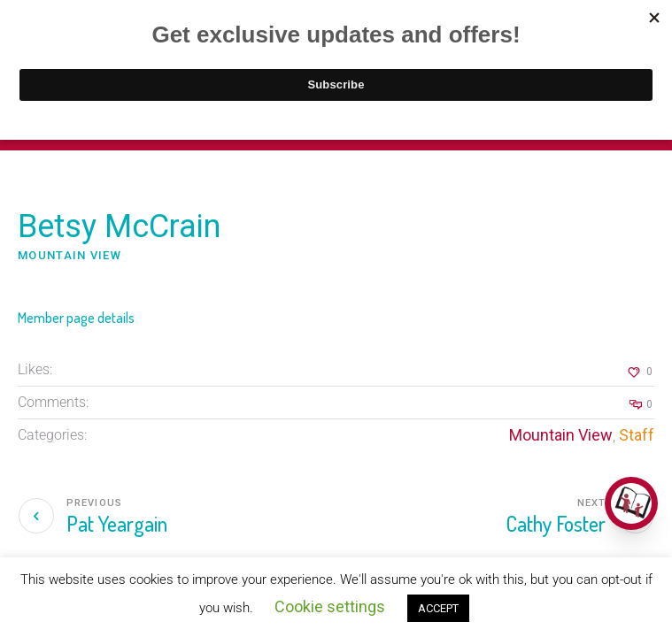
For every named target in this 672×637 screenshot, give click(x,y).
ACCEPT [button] (438, 608)
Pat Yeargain (117, 523)
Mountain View (561, 435)
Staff (637, 435)
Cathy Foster (556, 523)
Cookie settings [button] (330, 606)
